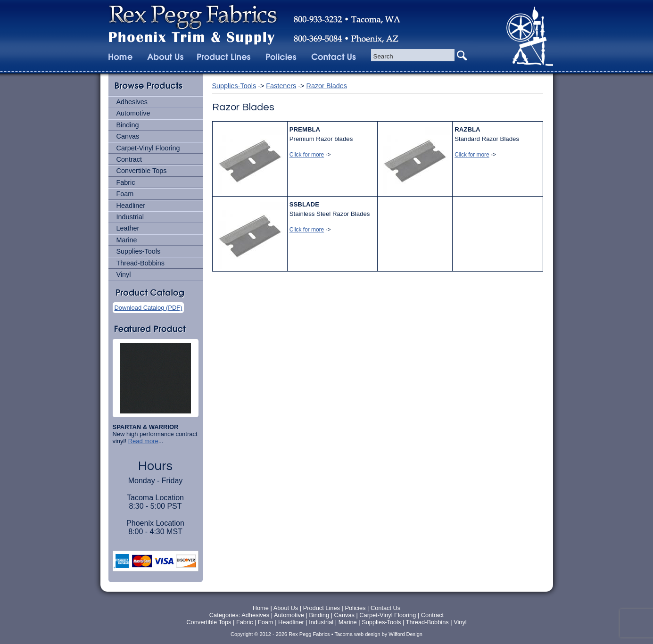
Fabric (126, 182)
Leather (128, 228)
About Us (286, 608)
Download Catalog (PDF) (149, 308)
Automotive (133, 113)
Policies (356, 608)
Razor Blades (327, 86)
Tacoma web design (357, 634)
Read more (143, 441)
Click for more (307, 155)
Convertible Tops (142, 171)
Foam (125, 194)
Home (261, 608)
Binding (128, 125)
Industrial (130, 217)
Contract (129, 159)
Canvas (128, 136)
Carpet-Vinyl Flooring (148, 148)
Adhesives (132, 102)
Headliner (131, 206)
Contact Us (385, 608)
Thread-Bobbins (141, 263)
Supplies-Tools (139, 251)
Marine (127, 240)
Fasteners (281, 86)
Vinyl (124, 274)
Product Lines (322, 608)
